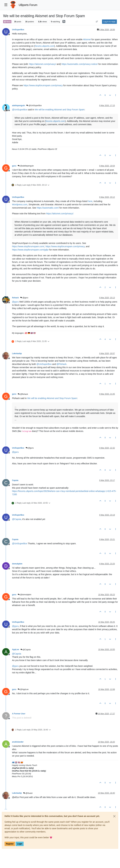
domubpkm (17, 564)
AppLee (16, 649)
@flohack (23, 394)
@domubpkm (24, 595)
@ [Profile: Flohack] (61, 364)
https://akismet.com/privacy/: (60, 214)
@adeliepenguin (26, 166)
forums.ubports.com (45, 46)
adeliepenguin (18, 106)
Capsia (15, 480)
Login (20, 844)
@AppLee (23, 689)
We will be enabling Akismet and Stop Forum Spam (60, 110)
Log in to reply (109, 22)
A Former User (19, 714)
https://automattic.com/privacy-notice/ (80, 64)
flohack (15, 298)
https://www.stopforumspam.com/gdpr (30, 250)
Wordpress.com (20, 204)
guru (14, 166)
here (90, 201)
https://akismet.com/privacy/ (42, 64)
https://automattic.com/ (48, 208)
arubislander (18, 742)
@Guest (28, 793)
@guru (24, 298)
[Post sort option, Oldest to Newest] (97, 22)
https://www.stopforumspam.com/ (28, 246)
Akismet (87, 39)
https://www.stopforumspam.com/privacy (43, 85)
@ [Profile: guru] (15, 302)
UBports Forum (28, 5)
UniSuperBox (18, 30)
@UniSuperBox (34, 106)
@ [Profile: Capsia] (17, 519)
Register (10, 844)
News (7, 22)
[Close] (114, 816)
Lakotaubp (17, 353)
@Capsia (26, 650)
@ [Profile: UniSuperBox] (20, 110)
